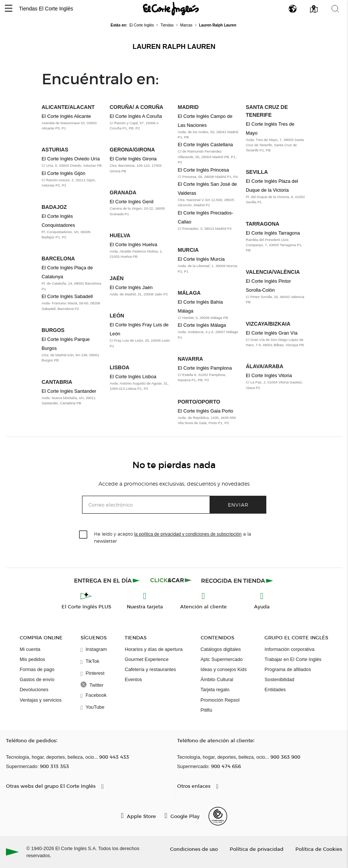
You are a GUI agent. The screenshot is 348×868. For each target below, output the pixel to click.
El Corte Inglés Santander (69, 391)
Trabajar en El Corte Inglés (293, 659)
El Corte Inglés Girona (133, 159)
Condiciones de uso (194, 849)
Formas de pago (37, 669)
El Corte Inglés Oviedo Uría (71, 159)
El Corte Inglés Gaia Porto (206, 411)
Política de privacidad (257, 849)
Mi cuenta (30, 649)
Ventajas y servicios (41, 700)
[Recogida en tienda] (237, 580)
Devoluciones (34, 690)
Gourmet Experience (146, 659)
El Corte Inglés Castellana (206, 145)
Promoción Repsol (220, 700)
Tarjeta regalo (215, 690)
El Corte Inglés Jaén (131, 287)
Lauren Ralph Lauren (174, 47)
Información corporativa (289, 649)
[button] (9, 9)
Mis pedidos (32, 659)
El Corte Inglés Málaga (202, 325)
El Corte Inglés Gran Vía (272, 333)
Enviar (238, 504)
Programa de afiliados (288, 669)
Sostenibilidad (279, 679)
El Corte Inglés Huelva (133, 245)
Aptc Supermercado (222, 659)
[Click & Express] (108, 580)
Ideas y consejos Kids (224, 669)
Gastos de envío (37, 679)
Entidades (275, 690)
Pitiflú (206, 710)
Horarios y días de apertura (153, 649)
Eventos (133, 679)
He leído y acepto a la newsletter (173, 537)
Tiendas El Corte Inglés (46, 9)
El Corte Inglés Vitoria (269, 375)
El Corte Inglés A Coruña (136, 116)
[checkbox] (84, 535)
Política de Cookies (319, 849)
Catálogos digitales (221, 649)
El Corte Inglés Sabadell (67, 296)
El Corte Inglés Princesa (203, 170)
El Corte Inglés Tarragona (273, 233)
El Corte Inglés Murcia (201, 259)
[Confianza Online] (218, 816)
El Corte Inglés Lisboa (133, 377)
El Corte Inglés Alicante (66, 116)
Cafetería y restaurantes (150, 669)
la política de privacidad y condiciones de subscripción (188, 534)
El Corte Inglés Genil (131, 202)
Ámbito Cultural (217, 679)
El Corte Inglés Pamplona (205, 368)
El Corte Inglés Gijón (64, 173)
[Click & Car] (171, 580)
